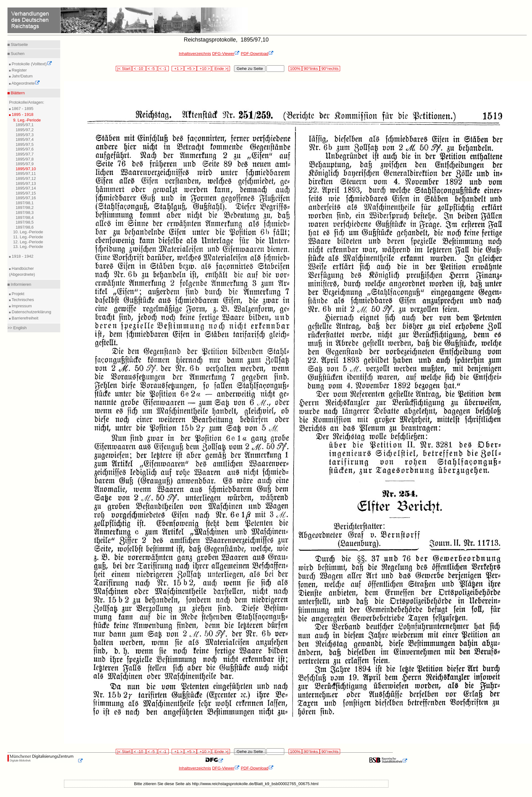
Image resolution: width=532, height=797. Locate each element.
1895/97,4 (25, 139)
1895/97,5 (25, 144)
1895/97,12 (26, 178)
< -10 (139, 69)
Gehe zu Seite (250, 69)
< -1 (164, 69)
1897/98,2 (25, 208)
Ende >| (221, 69)
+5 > (190, 69)
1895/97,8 (25, 159)
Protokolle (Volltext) (31, 64)
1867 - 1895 (22, 109)
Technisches (22, 300)
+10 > (204, 69)
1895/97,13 (26, 183)
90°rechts (330, 69)
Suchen (17, 54)
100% (295, 69)
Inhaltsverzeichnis (195, 54)
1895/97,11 (26, 173)
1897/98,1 (25, 203)
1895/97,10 (26, 169)
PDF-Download (257, 54)
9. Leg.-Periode (27, 120)
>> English (17, 328)
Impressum (21, 306)
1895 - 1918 (22, 114)
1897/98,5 (25, 222)
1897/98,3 (25, 213)
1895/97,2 (25, 130)
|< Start (124, 69)
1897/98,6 (25, 227)
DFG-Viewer (226, 54)
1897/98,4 (25, 218)
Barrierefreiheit (24, 318)
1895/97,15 (26, 193)
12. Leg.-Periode (28, 242)
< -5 (152, 69)
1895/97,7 (25, 154)
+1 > (178, 69)
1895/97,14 (26, 188)
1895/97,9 (25, 164)
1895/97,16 (26, 198)
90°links (311, 69)
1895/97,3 (25, 135)
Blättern (17, 93)
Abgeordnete (25, 83)
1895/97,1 (25, 125)
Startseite (19, 45)
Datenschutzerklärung (31, 312)
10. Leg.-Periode (28, 232)
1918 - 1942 (22, 256)
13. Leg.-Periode (28, 247)
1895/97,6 (25, 149)
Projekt (17, 294)
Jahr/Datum (22, 76)
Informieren (20, 284)
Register (19, 70)
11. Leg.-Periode (28, 237)
